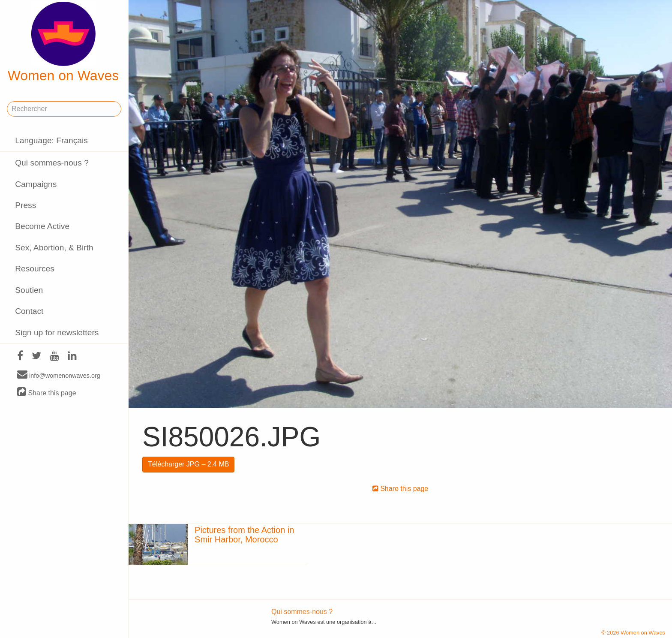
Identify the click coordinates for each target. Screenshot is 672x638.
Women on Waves (63, 42)
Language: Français (51, 140)
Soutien (29, 290)
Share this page (47, 393)
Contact (29, 311)
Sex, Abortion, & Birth (54, 248)
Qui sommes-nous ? (52, 163)
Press (25, 205)
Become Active (42, 226)
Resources (35, 269)
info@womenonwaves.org (59, 375)
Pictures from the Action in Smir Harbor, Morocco (244, 535)
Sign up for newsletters (57, 333)
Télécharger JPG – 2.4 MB (188, 464)
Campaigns (36, 184)
